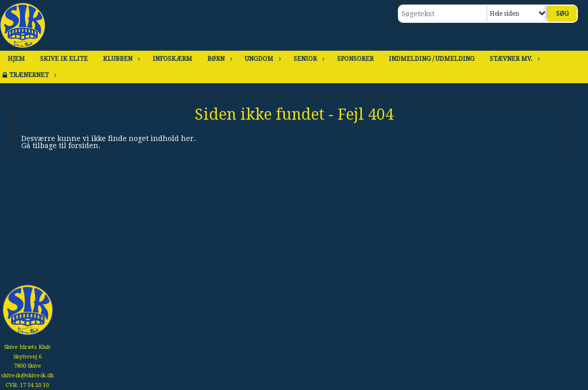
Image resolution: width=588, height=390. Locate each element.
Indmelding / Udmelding (432, 59)
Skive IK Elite (64, 59)
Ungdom (262, 59)
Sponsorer (355, 59)
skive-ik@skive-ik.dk (27, 376)
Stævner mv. (513, 59)
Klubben (120, 59)
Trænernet (31, 75)
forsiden (83, 146)
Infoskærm (172, 59)
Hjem (16, 59)
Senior (308, 59)
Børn (218, 59)
